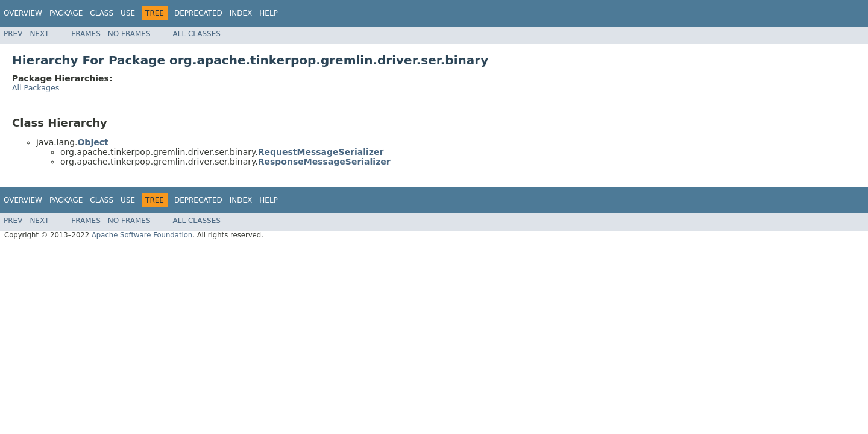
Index (241, 13)
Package (66, 13)
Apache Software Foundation (142, 235)
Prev (13, 34)
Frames (86, 34)
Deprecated (198, 13)
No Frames (129, 34)
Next (39, 34)
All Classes (197, 34)
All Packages (36, 88)
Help (269, 13)
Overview (23, 13)
